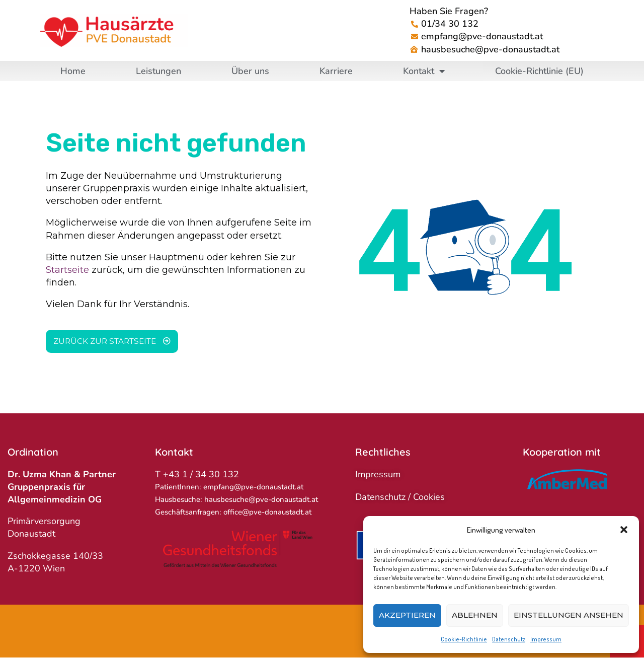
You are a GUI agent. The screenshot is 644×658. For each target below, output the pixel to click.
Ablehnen (475, 615)
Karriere (336, 71)
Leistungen (158, 71)
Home (73, 71)
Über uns (250, 71)
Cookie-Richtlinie (464, 639)
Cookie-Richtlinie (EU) (539, 71)
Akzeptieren (407, 615)
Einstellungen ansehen (569, 615)
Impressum (546, 639)
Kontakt (424, 71)
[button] (624, 530)
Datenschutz (509, 639)
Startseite (67, 270)
